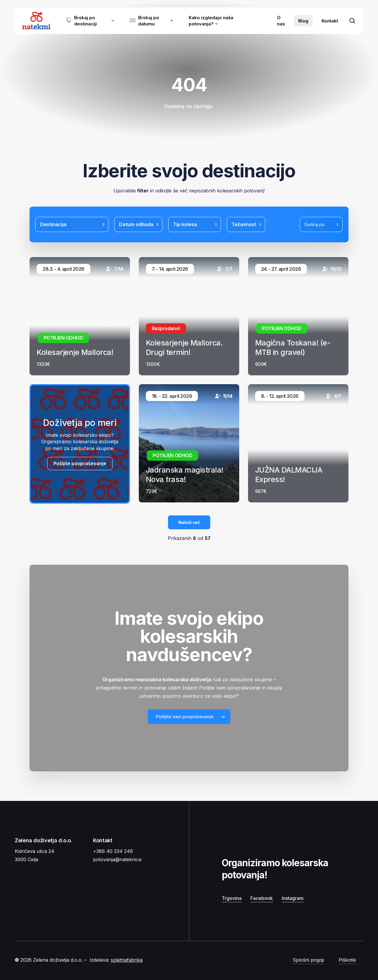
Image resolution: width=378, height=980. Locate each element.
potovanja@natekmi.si (117, 859)
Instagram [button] (293, 898)
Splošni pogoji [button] (308, 960)
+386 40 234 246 (113, 851)
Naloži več (189, 522)
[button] (189, 717)
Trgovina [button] (232, 898)
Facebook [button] (262, 898)
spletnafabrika (127, 960)
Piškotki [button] (347, 960)
